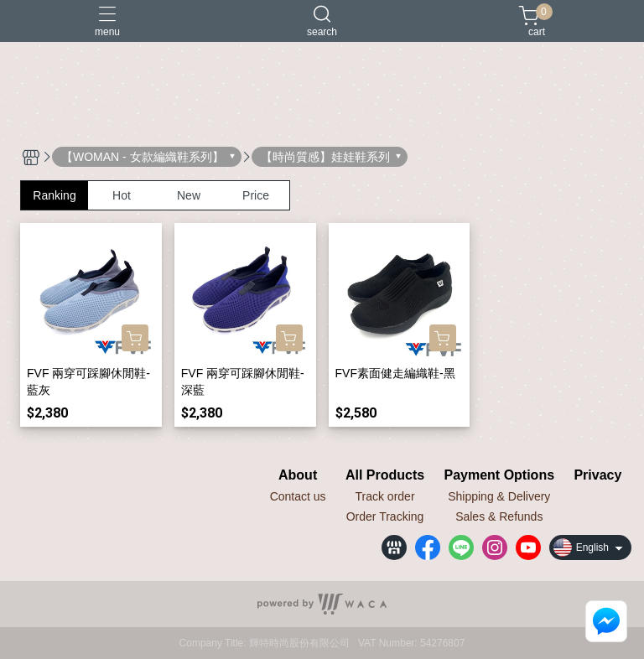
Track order (385, 496)
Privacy (597, 475)
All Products (385, 475)
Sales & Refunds (499, 516)
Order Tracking (385, 516)
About (298, 475)
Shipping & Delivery (499, 496)
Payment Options (499, 475)
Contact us (298, 496)
